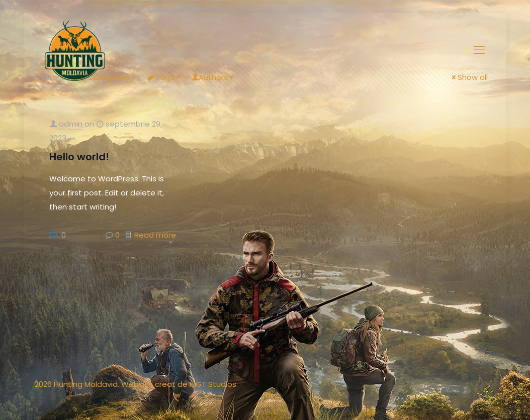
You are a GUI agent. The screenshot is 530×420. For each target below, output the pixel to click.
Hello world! (79, 157)
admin (71, 124)
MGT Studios (213, 384)
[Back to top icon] (485, 383)
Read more (155, 235)
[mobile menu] (479, 50)
